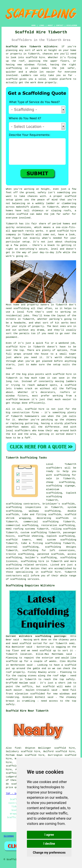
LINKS (42, 25)
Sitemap (9, 836)
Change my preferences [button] (49, 853)
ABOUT (50, 25)
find (17, 748)
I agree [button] (49, 835)
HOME (34, 25)
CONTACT (60, 25)
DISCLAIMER (72, 25)
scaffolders (54, 468)
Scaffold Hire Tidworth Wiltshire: (32, 47)
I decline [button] (49, 844)
